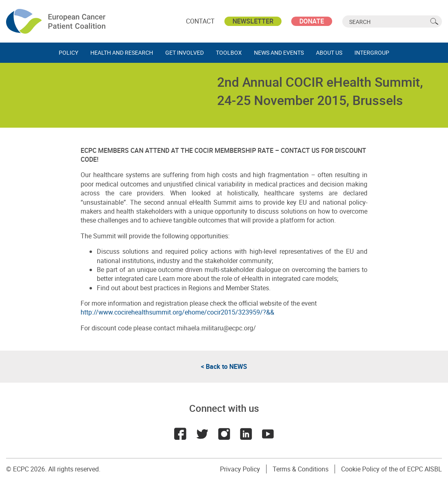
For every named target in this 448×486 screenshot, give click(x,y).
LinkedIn (246, 434)
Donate (312, 21)
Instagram (224, 434)
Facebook (180, 434)
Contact (200, 21)
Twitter (202, 434)
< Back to (224, 366)
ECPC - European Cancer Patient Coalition (57, 21)
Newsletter (253, 21)
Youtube (268, 434)
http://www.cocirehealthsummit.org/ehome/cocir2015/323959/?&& (177, 312)
